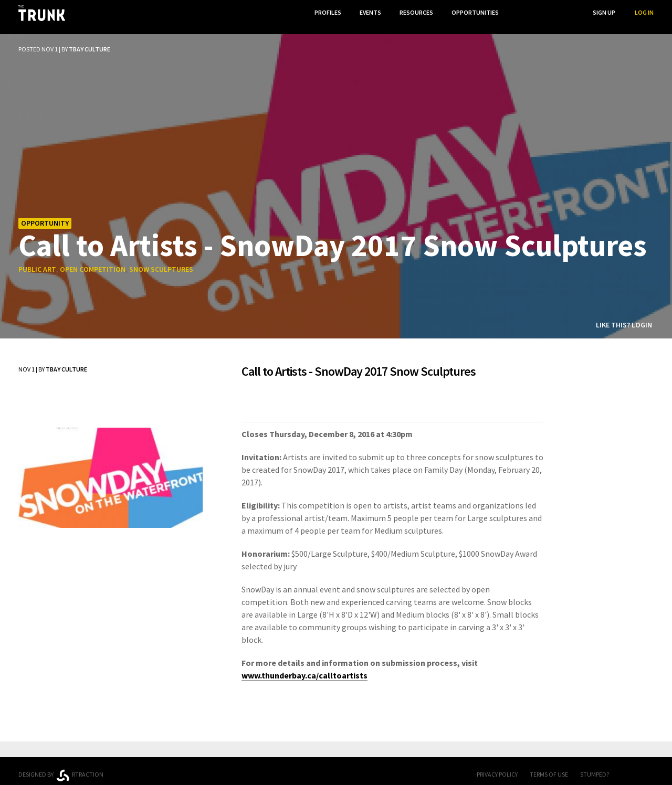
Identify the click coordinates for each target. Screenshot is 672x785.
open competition (93, 262)
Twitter (648, 767)
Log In (644, 12)
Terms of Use (549, 766)
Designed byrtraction (61, 768)
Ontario (169, 763)
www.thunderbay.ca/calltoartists (304, 667)
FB (627, 767)
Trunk (336, 767)
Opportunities (474, 12)
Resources (414, 12)
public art (37, 262)
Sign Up (604, 12)
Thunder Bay (248, 765)
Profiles (324, 12)
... (519, 12)
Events (367, 12)
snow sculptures (161, 262)
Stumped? (595, 766)
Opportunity (45, 215)
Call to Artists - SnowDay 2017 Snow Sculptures (333, 237)
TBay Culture (90, 41)
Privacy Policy (497, 766)
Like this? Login (624, 317)
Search (562, 12)
